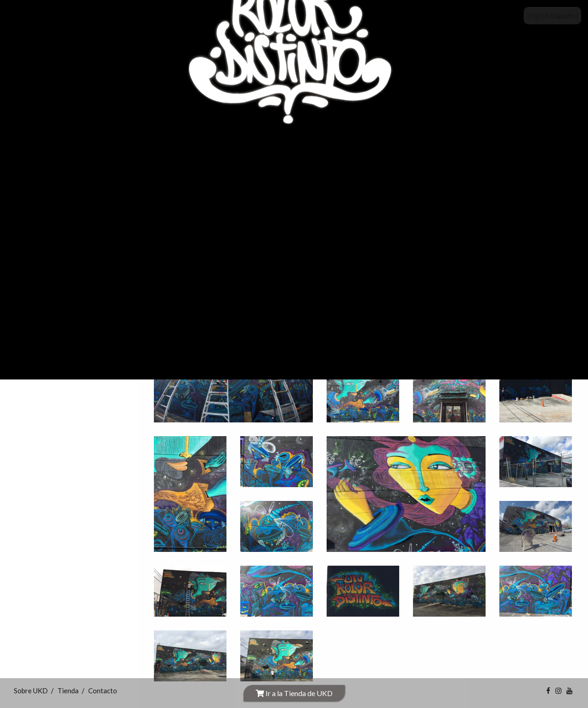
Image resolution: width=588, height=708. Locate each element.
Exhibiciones (45, 204)
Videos (44, 264)
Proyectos (42, 224)
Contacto (51, 284)
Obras (34, 244)
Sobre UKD (50, 163)
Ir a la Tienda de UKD (294, 693)
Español (564, 15)
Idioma (35, 305)
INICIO (42, 143)
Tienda (44, 183)
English (538, 15)
